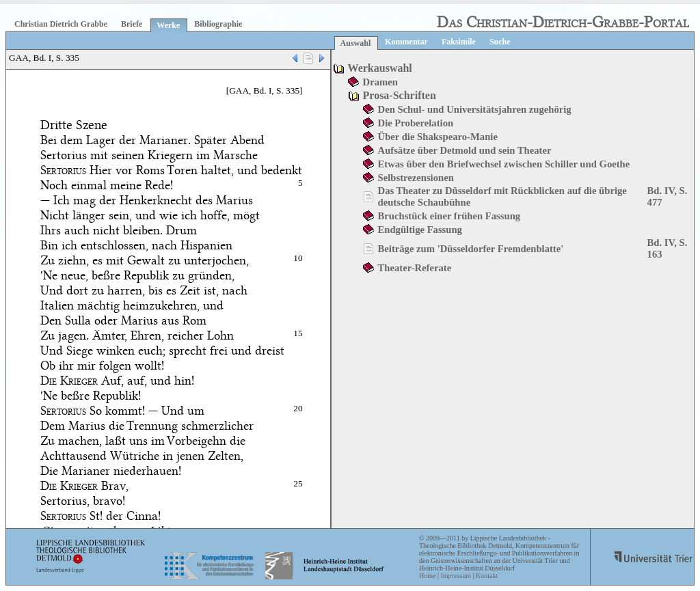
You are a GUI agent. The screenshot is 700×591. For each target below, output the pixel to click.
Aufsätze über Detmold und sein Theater (465, 150)
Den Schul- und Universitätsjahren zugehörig (475, 109)
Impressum (455, 576)
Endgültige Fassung (420, 230)
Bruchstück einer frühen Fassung (449, 216)
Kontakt (487, 576)
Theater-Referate (415, 268)
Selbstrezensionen (416, 178)
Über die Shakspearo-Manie (438, 137)
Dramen (380, 82)
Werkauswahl (380, 68)
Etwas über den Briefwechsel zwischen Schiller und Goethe (504, 164)
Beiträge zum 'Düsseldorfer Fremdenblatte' (471, 249)
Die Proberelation (416, 123)
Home (427, 576)
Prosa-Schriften (400, 95)
